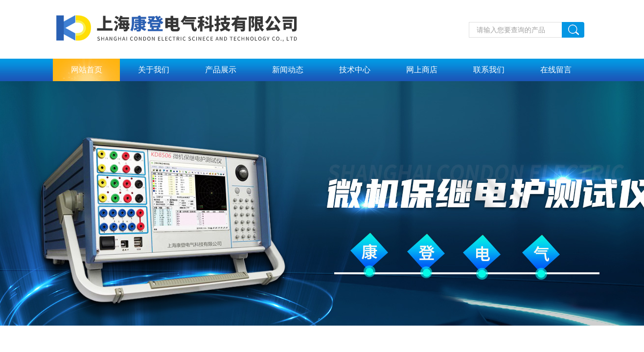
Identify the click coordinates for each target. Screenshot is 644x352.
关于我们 (154, 70)
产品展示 (221, 70)
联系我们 (489, 70)
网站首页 (87, 70)
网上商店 (422, 70)
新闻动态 (288, 70)
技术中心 (355, 70)
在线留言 (556, 70)
